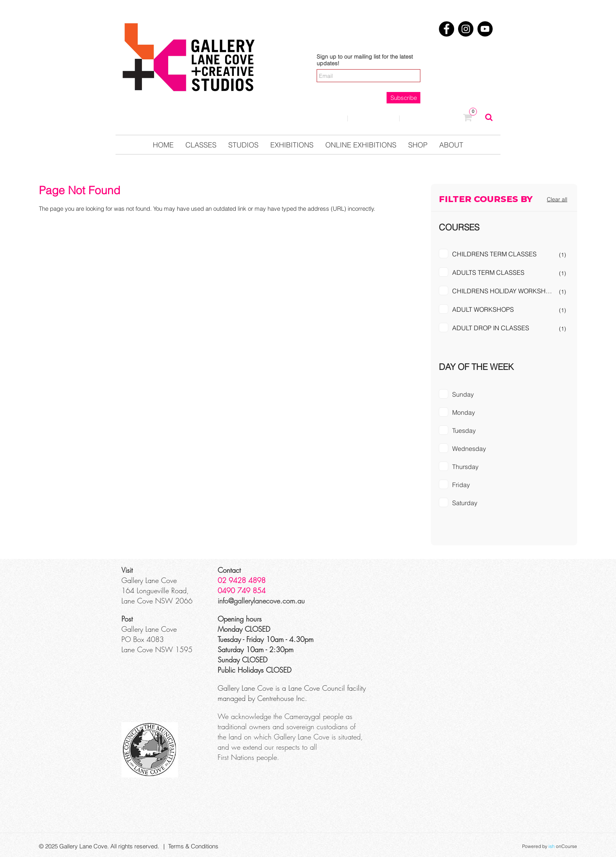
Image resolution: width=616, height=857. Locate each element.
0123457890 (432, 118)
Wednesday (469, 449)
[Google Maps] (436, 594)
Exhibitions (292, 145)
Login (326, 118)
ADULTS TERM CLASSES (488, 272)
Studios (243, 145)
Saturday (465, 503)
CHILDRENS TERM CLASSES (494, 254)
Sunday (463, 394)
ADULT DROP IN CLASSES (491, 328)
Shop (418, 145)
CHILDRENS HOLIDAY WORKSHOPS (505, 291)
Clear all (557, 199)
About (451, 145)
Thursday (465, 467)
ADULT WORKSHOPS (483, 309)
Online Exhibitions (361, 145)
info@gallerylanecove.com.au (261, 601)
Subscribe (404, 98)
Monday (464, 412)
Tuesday (464, 430)
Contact (373, 118)
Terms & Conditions (193, 846)
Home (163, 145)
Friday (461, 485)
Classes (201, 145)
